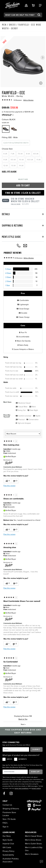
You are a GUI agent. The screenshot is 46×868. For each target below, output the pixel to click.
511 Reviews (18, 100)
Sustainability (8, 855)
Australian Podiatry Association (11, 860)
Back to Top (23, 719)
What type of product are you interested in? (21, 755)
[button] (43, 58)
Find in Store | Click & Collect (23, 193)
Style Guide (8, 840)
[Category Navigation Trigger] (40, 5)
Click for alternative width (16, 143)
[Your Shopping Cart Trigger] (33, 5)
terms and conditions (22, 788)
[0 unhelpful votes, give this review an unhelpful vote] (15, 481)
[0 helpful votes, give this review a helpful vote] (7, 481)
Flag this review (9, 486)
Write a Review (28, 100)
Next (23, 724)
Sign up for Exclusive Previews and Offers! (16, 745)
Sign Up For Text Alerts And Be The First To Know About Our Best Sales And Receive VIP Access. (22, 766)
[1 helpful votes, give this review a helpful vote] (7, 644)
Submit (36, 749)
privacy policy (36, 788)
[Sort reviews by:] (23, 434)
